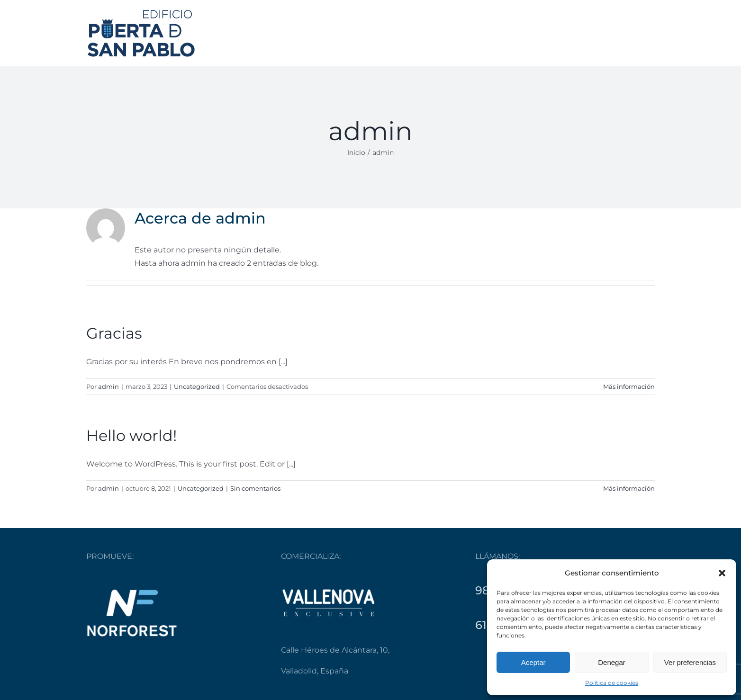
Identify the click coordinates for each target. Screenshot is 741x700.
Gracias (114, 333)
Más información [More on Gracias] (629, 386)
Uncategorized (197, 386)
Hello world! (131, 435)
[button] (722, 573)
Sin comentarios (255, 488)
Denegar (612, 662)
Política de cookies (612, 683)
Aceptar (533, 662)
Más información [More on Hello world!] (629, 488)
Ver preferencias (690, 662)
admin (108, 386)
